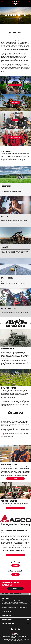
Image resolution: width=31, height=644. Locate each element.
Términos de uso (16, 639)
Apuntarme (16, 589)
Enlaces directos (16, 615)
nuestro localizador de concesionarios (10, 435)
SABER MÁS (16, 508)
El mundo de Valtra (16, 619)
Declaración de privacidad (7, 639)
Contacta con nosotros (16, 624)
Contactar (16, 566)
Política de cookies (23, 639)
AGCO (16, 555)
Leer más (15, 479)
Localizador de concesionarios (11, 594)
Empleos (16, 574)
